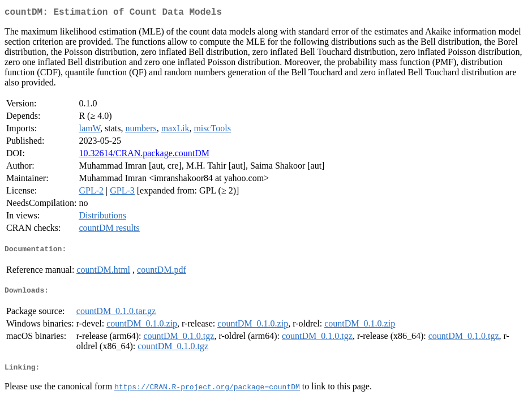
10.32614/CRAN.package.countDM (144, 155)
